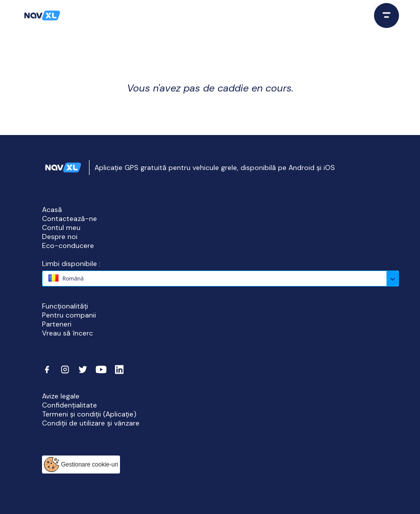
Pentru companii (69, 315)
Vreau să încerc (67, 333)
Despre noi (60, 236)
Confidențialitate (69, 405)
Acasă (52, 209)
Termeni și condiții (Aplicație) (89, 414)
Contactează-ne (69, 218)
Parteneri (57, 324)
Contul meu (61, 227)
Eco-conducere (68, 245)
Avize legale (61, 396)
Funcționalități (65, 306)
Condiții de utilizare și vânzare (91, 423)
